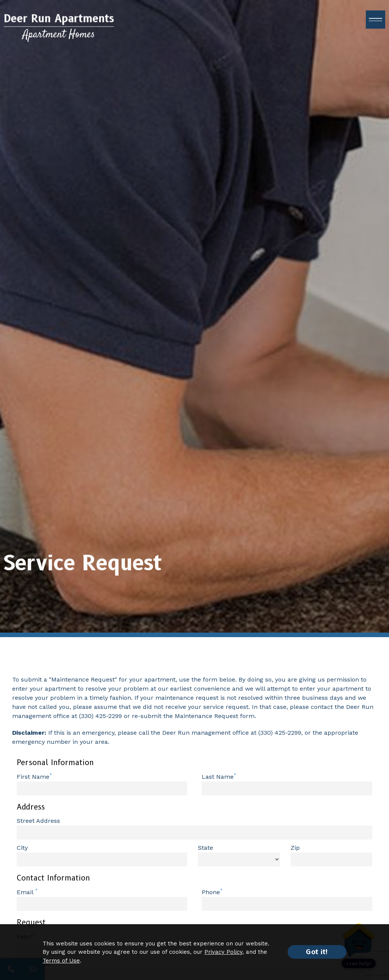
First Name (33, 777)
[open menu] (376, 23)
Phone (211, 892)
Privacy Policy (223, 952)
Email (26, 892)
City (22, 848)
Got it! (317, 952)
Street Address (38, 821)
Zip (295, 848)
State (206, 848)
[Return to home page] (59, 30)
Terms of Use (61, 961)
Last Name (218, 777)
